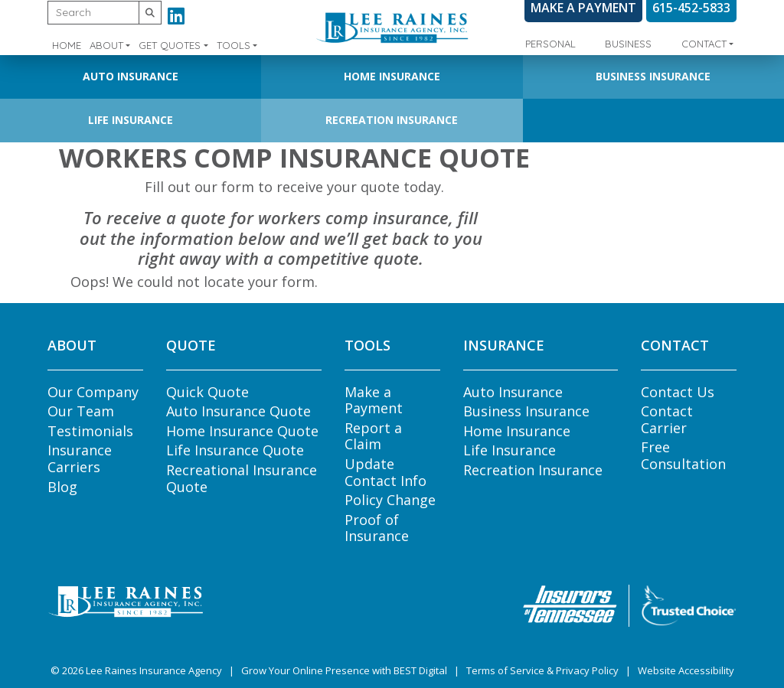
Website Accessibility (686, 670)
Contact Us (678, 392)
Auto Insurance (131, 76)
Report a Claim (373, 436)
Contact (704, 44)
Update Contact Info (385, 472)
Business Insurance (653, 76)
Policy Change (390, 500)
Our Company (93, 392)
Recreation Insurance (392, 120)
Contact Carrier (667, 419)
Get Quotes (170, 45)
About (106, 45)
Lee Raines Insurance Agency (154, 670)
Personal (550, 44)
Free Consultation (683, 455)
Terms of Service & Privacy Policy (542, 670)
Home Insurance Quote (242, 431)
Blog (62, 487)
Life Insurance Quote (235, 450)
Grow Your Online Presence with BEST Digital (344, 670)
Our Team (81, 411)
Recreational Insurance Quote (242, 478)
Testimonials (90, 431)
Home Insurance (392, 76)
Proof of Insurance (377, 528)
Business (628, 44)
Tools (234, 45)
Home (67, 45)
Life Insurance (131, 120)
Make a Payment (374, 400)
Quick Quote (207, 392)
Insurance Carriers (80, 458)
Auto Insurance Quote (238, 411)
